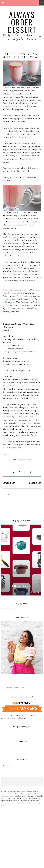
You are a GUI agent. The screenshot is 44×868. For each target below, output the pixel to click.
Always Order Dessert (22, 22)
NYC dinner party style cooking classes (22, 308)
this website (30, 281)
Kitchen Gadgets (8, 609)
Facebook (26, 296)
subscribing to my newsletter (14, 293)
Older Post (35, 483)
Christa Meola (34, 854)
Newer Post (9, 483)
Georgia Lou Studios (8, 854)
